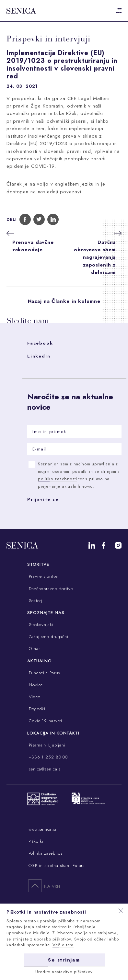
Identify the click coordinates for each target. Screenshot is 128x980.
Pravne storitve (42, 576)
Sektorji (35, 601)
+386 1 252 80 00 (47, 757)
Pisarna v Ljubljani (46, 745)
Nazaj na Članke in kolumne (64, 301)
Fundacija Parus (44, 673)
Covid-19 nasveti (45, 721)
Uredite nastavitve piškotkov (64, 971)
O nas (34, 649)
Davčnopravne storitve (50, 589)
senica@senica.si (45, 769)
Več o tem (63, 945)
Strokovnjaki (40, 625)
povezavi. (71, 192)
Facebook (40, 343)
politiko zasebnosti (58, 479)
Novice (35, 685)
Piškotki (36, 841)
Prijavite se (43, 499)
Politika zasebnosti (47, 853)
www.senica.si (42, 829)
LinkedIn (39, 356)
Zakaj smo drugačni (48, 637)
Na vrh (44, 885)
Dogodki (36, 709)
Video (34, 697)
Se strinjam (64, 960)
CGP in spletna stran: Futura (57, 866)
